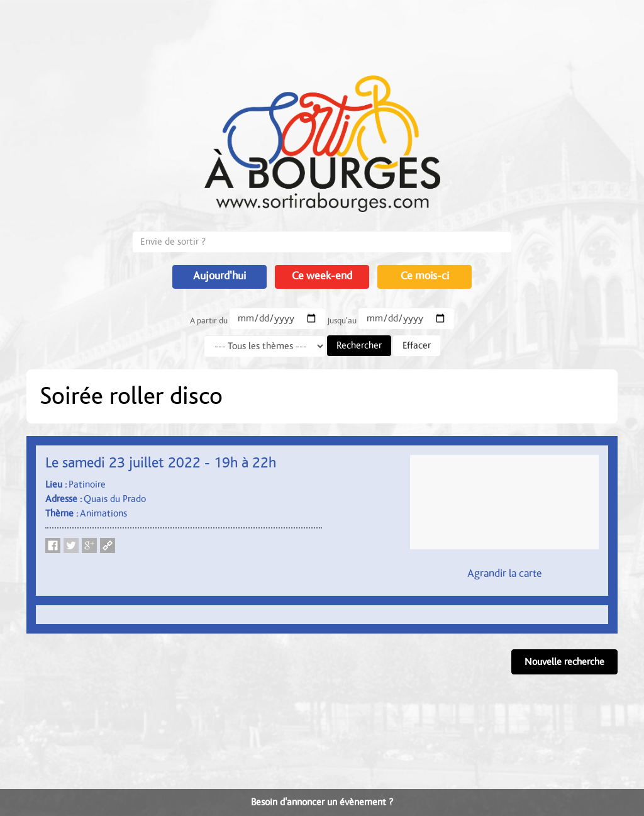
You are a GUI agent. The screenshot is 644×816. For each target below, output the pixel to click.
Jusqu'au (342, 321)
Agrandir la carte (505, 574)
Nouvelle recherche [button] (564, 662)
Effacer (417, 345)
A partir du (209, 321)
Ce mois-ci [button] (425, 276)
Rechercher (359, 345)
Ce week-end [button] (322, 276)
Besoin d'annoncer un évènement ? (322, 802)
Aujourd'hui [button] (219, 276)
